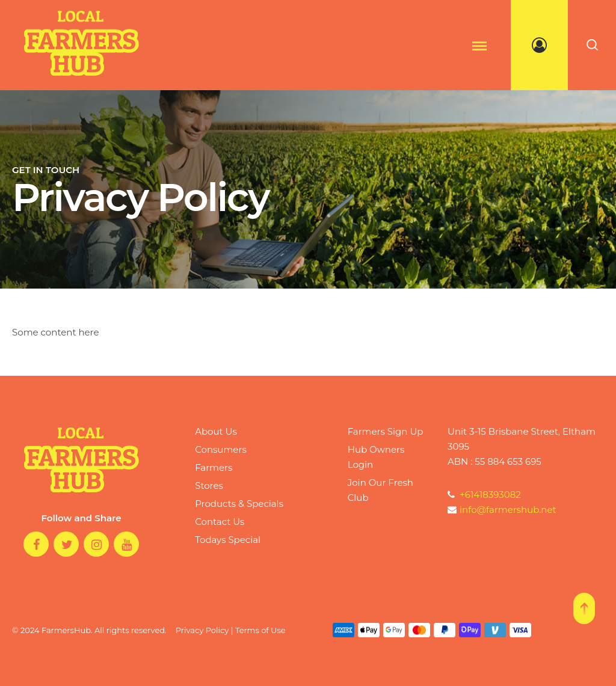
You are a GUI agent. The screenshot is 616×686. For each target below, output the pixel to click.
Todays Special (228, 540)
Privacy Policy (202, 630)
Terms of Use (260, 630)
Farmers (214, 467)
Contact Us (220, 522)
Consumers (221, 449)
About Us (216, 431)
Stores (209, 485)
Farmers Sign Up (386, 431)
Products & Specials (239, 504)
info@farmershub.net (502, 510)
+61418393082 (484, 495)
